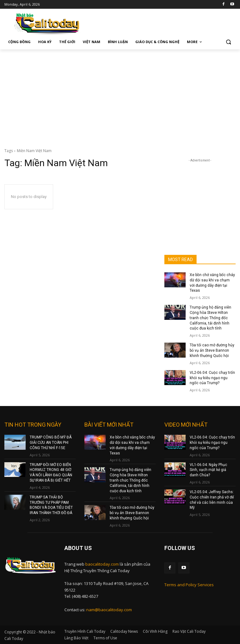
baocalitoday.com (102, 564)
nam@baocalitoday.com (109, 609)
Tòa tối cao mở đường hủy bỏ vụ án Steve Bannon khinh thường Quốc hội (212, 350)
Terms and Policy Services (189, 584)
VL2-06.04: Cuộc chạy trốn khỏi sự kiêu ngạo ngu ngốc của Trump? (212, 378)
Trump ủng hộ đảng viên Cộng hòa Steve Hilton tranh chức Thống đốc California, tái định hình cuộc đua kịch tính (210, 318)
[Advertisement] (120, 96)
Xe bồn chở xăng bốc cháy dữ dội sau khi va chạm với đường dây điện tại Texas (132, 445)
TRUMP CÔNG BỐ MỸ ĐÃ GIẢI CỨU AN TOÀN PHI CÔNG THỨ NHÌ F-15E (51, 443)
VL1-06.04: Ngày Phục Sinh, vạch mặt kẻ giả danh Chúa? (208, 470)
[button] (228, 42)
